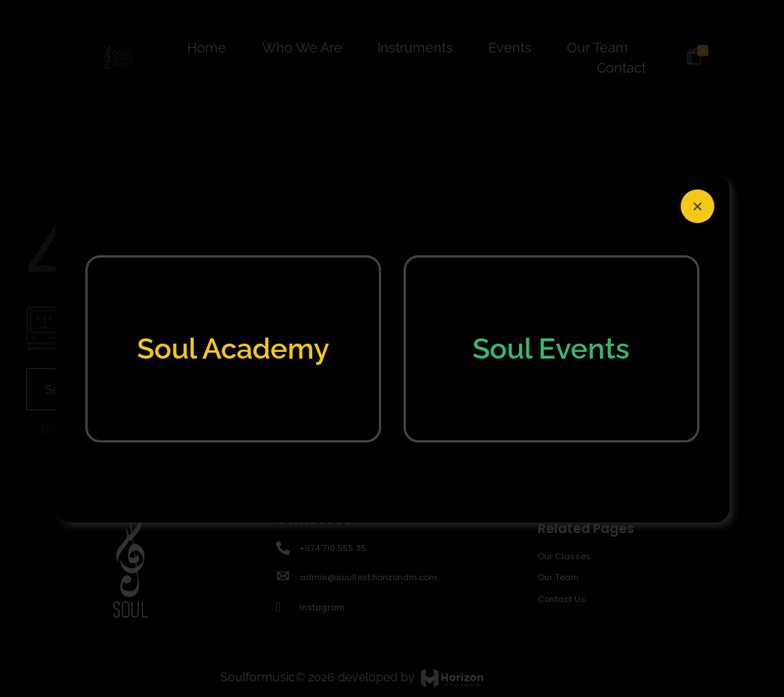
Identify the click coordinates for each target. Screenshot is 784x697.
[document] (392, 348)
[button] (698, 206)
